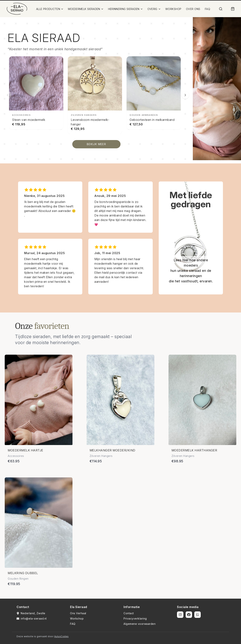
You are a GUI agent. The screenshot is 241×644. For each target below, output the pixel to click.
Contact (129, 613)
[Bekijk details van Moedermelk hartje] (39, 400)
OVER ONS (193, 9)
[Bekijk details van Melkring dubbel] (39, 523)
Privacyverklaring (135, 618)
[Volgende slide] (185, 95)
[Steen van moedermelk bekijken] (36, 93)
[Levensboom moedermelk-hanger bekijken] (95, 95)
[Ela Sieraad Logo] (17, 9)
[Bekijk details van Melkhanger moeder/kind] (120, 400)
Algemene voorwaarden (140, 624)
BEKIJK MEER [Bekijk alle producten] (96, 144)
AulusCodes (61, 636)
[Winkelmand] (233, 9)
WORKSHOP (173, 9)
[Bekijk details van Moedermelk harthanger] (202, 400)
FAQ (208, 9)
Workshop (77, 618)
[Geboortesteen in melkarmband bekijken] (154, 93)
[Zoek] (221, 9)
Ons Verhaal (78, 613)
